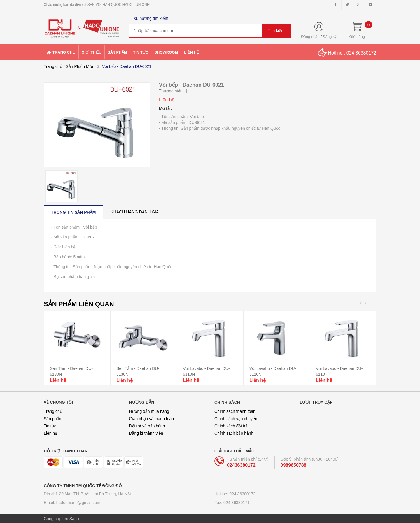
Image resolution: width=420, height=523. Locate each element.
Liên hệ (50, 433)
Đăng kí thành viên (146, 433)
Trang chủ (53, 411)
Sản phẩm (53, 419)
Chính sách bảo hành (234, 433)
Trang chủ (53, 66)
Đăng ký (330, 37)
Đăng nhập (310, 37)
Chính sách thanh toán (235, 411)
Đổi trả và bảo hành (147, 426)
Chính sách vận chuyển (236, 419)
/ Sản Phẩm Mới (78, 66)
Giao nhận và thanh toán (152, 419)
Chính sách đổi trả (231, 426)
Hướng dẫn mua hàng (149, 411)
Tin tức (50, 426)
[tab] (73, 212)
